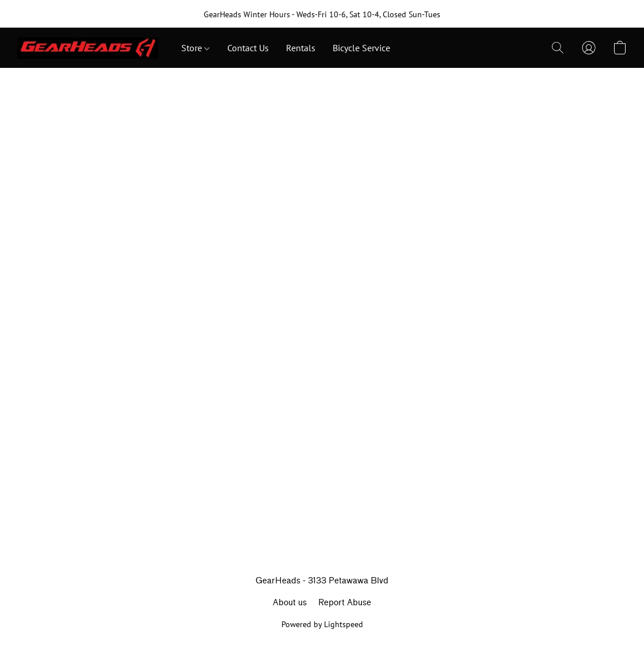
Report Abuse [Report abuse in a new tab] (345, 603)
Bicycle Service (361, 48)
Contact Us (248, 48)
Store (195, 48)
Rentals (301, 48)
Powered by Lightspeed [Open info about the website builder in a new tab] (322, 624)
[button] (88, 48)
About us (290, 603)
